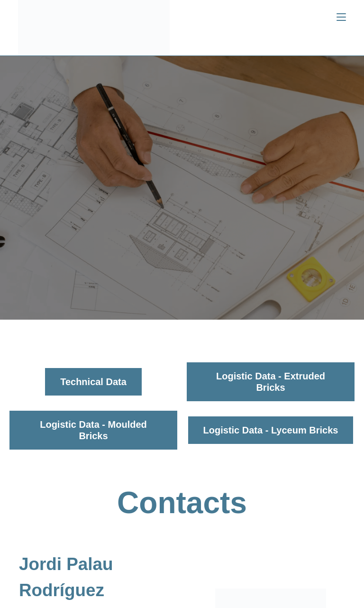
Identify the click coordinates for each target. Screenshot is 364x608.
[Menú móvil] (341, 17)
